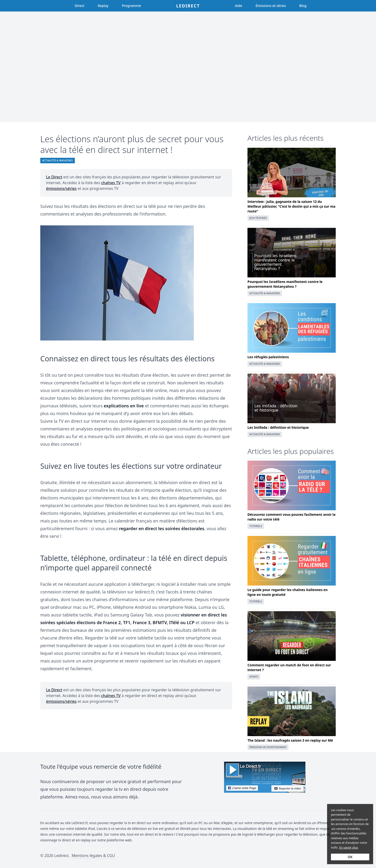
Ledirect (188, 6)
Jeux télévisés (258, 218)
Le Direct (54, 177)
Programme (131, 6)
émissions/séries (61, 188)
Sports (254, 677)
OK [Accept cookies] (350, 857)
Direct (80, 6)
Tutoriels (256, 526)
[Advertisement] (188, 67)
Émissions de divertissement (268, 747)
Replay (103, 6)
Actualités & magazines (58, 160)
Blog (303, 6)
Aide (239, 6)
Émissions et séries (271, 6)
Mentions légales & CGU (93, 856)
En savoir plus (349, 847)
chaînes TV (111, 183)
